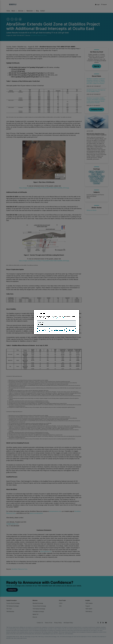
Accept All (42, 330)
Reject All (71, 330)
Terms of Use (67, 318)
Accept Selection (57, 330)
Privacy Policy (57, 318)
